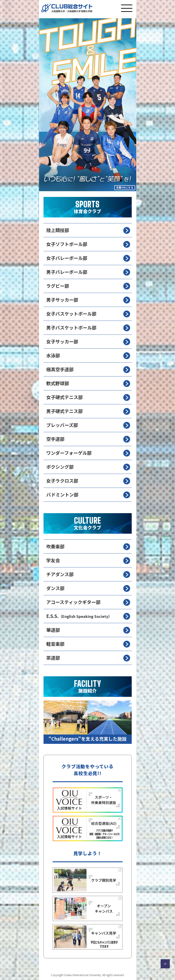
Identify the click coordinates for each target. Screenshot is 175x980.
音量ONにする (125, 188)
